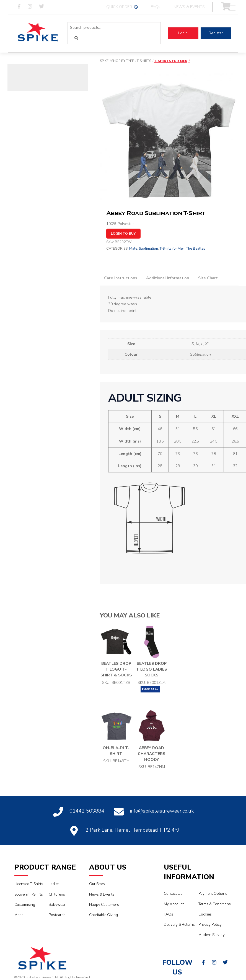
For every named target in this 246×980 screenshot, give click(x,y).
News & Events (102, 894)
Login (183, 33)
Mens (19, 915)
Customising (25, 905)
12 (157, 689)
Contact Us (173, 894)
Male (133, 248)
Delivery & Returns (179, 925)
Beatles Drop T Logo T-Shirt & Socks (116, 669)
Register (216, 33)
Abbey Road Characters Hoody (152, 754)
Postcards (57, 915)
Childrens (57, 894)
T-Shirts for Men (171, 61)
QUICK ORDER (122, 7)
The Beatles (196, 248)
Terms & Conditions (215, 904)
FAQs (156, 7)
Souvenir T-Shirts (29, 894)
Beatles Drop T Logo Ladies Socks (152, 669)
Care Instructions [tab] (121, 278)
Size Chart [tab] (208, 278)
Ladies (54, 884)
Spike (104, 61)
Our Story (97, 884)
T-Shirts (144, 61)
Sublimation (148, 248)
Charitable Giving (103, 915)
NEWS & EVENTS (189, 7)
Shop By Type (123, 61)
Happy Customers (104, 905)
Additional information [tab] (168, 278)
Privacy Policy (210, 925)
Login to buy (123, 233)
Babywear (57, 905)
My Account (174, 904)
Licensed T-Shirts (29, 884)
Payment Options (213, 894)
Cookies (205, 914)
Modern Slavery (212, 935)
